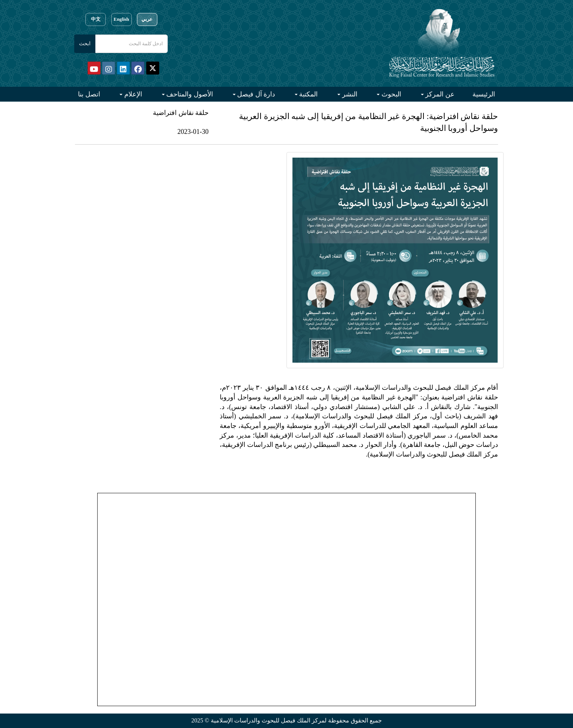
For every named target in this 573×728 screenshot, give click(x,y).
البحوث (390, 94)
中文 (96, 19)
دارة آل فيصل (256, 94)
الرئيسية (484, 94)
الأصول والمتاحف (189, 94)
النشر (349, 94)
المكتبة (308, 94)
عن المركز (439, 94)
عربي (147, 19)
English (121, 19)
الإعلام (132, 94)
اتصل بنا (89, 94)
